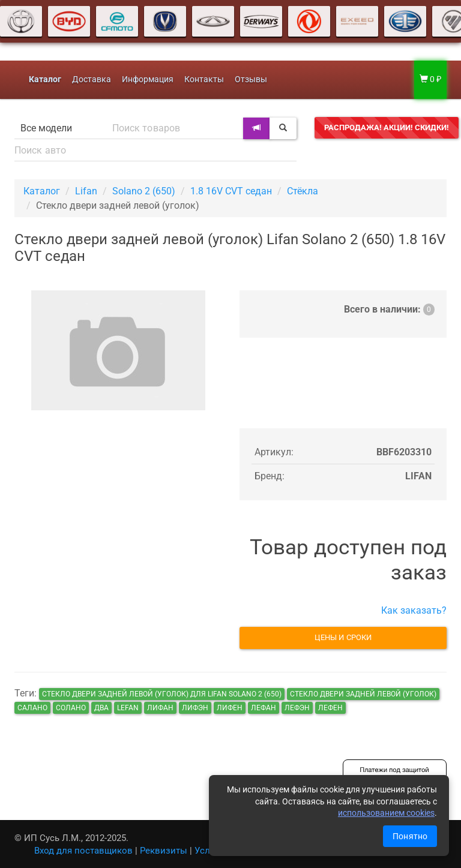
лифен (230, 708)
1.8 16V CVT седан (231, 191)
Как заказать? (414, 610)
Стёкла (303, 191)
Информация (148, 79)
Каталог (42, 191)
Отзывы (251, 79)
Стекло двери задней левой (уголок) (363, 694)
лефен (330, 708)
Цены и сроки (343, 637)
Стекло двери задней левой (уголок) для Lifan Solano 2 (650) (162, 694)
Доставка (92, 79)
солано (71, 708)
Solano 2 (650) (144, 191)
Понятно (410, 836)
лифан (160, 708)
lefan (128, 708)
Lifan (86, 191)
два (101, 708)
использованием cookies (386, 813)
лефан (264, 708)
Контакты (204, 79)
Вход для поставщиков (83, 851)
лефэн (297, 708)
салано (32, 708)
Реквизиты (164, 851)
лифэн (195, 708)
